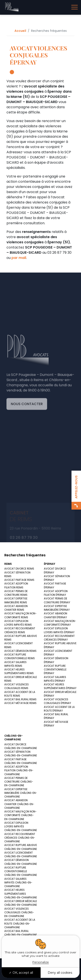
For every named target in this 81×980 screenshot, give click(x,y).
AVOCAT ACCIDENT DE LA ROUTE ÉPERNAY (59, 709)
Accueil (20, 31)
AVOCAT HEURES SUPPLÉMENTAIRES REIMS (19, 671)
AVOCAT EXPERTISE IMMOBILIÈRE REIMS (16, 600)
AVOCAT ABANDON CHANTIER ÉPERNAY (56, 615)
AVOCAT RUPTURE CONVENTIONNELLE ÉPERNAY (55, 670)
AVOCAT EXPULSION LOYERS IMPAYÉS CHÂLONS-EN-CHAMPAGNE (21, 827)
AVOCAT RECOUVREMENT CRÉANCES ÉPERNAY (59, 638)
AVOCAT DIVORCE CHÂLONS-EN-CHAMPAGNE (21, 746)
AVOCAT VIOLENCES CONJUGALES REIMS (17, 686)
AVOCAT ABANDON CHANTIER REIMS (16, 608)
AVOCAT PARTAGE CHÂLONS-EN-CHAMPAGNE (21, 761)
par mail (19, 258)
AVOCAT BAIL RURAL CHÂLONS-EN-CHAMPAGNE (21, 933)
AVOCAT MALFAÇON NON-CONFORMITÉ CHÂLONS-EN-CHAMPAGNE (20, 815)
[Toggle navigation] (75, 7)
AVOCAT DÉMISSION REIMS (20, 651)
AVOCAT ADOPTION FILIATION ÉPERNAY (56, 593)
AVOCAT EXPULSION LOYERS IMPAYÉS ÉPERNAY (59, 630)
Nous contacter (27, 436)
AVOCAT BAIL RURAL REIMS (20, 699)
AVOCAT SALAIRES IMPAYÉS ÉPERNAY (55, 679)
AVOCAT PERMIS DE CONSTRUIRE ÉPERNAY (57, 600)
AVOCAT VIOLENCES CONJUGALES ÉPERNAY (57, 701)
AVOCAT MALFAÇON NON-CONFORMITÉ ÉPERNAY (60, 623)
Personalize (41, 962)
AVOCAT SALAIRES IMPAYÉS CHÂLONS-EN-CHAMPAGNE (18, 883)
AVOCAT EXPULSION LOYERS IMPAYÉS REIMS (18, 623)
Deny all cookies (60, 973)
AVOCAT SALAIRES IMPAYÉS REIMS (15, 664)
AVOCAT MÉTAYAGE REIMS (20, 703)
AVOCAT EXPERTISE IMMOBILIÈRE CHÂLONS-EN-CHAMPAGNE (21, 793)
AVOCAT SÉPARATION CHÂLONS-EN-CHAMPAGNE (21, 754)
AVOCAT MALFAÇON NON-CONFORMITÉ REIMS (20, 615)
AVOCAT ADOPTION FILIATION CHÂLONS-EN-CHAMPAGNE (19, 771)
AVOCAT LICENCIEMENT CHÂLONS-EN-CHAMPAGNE (21, 855)
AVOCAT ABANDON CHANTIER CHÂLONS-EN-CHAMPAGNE (19, 804)
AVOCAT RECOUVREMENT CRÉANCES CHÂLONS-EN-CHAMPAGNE (20, 838)
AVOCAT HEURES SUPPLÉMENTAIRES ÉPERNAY (60, 686)
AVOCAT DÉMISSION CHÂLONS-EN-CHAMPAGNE (21, 862)
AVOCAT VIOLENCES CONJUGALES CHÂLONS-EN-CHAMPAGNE (19, 913)
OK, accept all (21, 973)
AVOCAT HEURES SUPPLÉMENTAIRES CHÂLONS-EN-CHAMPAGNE (21, 894)
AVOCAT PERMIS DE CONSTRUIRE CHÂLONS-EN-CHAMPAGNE (19, 782)
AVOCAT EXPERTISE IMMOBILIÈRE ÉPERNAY (57, 608)
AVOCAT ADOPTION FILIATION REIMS (16, 585)
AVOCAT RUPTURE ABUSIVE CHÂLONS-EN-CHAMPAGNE (21, 847)
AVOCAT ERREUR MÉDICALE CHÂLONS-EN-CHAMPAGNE (21, 903)
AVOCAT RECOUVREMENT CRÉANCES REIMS (20, 630)
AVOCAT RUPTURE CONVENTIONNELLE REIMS (20, 656)
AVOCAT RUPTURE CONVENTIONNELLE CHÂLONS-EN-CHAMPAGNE (21, 871)
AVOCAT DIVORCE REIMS (19, 569)
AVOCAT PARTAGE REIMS (19, 580)
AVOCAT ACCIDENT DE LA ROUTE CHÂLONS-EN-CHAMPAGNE (20, 924)
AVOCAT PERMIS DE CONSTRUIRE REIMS (16, 593)
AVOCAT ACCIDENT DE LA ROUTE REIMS (20, 694)
